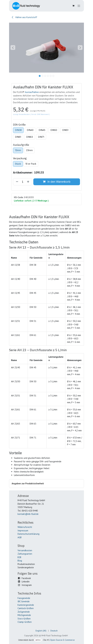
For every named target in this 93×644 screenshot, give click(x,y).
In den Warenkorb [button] (57, 182)
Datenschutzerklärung (28, 534)
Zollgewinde (24, 612)
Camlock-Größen (26, 608)
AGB (20, 537)
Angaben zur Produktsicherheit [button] (28, 483)
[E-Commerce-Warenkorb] (73, 6)
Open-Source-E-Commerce (62, 640)
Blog (20, 561)
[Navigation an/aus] (79, 6)
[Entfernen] (16, 182)
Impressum (23, 531)
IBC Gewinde (24, 601)
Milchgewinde (24, 615)
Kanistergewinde (26, 605)
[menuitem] (41, 631)
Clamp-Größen (25, 622)
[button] (13, 48)
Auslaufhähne (32, 92)
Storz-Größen (24, 619)
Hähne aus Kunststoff (24, 17)
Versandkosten (25, 550)
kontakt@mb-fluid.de (28, 514)
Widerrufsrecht (25, 527)
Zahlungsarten (25, 554)
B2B (19, 557)
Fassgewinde (24, 598)
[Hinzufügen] (29, 182)
